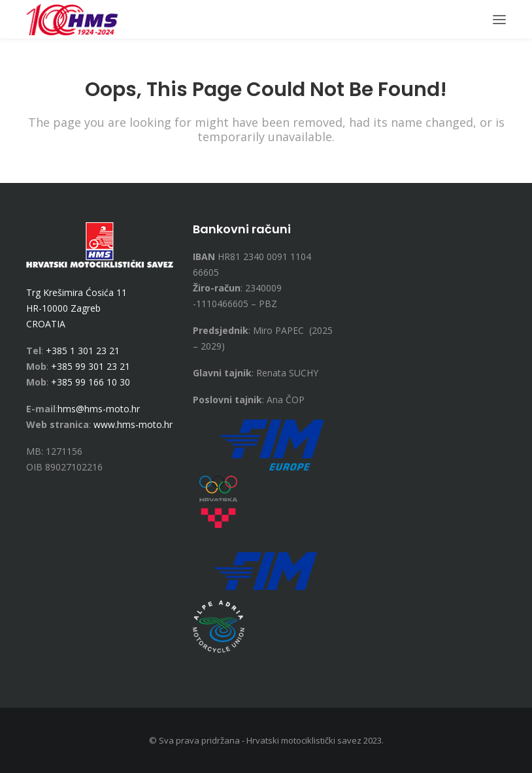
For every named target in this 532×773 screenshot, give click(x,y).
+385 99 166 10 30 (91, 382)
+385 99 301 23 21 (91, 366)
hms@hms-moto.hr (99, 409)
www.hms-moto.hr (133, 424)
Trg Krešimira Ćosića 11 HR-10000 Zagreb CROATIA (76, 308)
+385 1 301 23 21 (83, 351)
